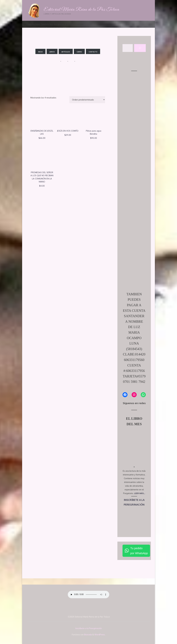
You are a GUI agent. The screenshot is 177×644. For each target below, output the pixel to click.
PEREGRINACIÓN (134, 504)
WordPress (100, 635)
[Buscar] (140, 48)
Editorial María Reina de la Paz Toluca (82, 10)
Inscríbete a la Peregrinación (89, 628)
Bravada (88, 635)
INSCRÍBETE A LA (134, 500)
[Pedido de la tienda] (87, 100)
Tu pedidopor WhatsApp (139, 551)
